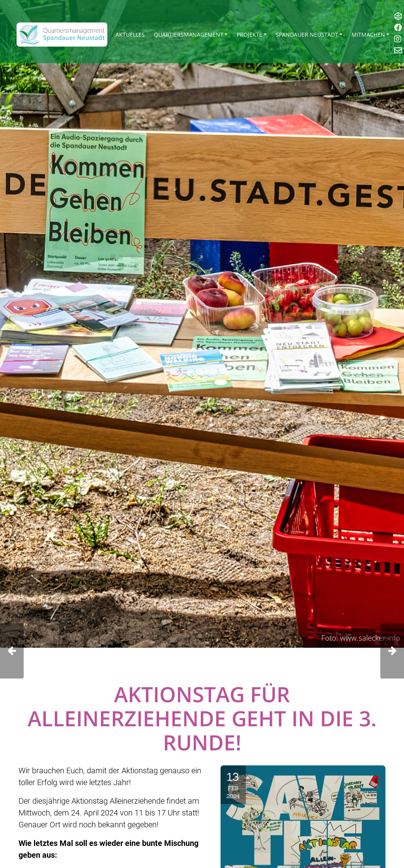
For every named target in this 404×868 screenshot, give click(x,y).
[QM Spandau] (62, 35)
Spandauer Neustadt (307, 35)
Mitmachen (368, 35)
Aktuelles (130, 35)
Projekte (250, 35)
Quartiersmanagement (189, 35)
